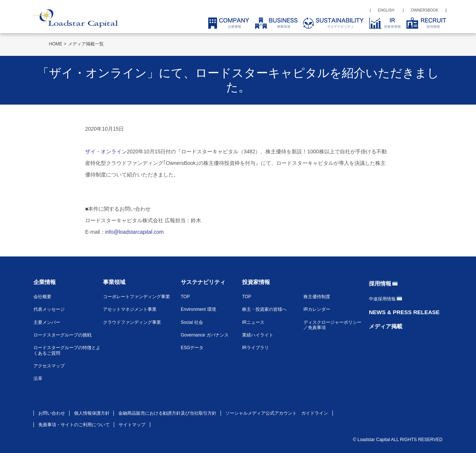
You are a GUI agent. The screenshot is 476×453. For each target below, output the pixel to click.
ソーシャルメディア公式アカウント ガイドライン (277, 413)
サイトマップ (132, 425)
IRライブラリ (255, 348)
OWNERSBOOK (425, 10)
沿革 (38, 379)
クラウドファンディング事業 (132, 322)
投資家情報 (256, 282)
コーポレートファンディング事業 (136, 297)
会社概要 (42, 297)
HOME (56, 44)
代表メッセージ (49, 309)
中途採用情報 (382, 299)
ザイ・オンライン (106, 151)
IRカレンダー (317, 309)
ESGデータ (192, 348)
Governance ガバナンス (205, 335)
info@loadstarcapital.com (134, 232)
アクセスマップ (49, 366)
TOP (185, 297)
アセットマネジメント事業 (130, 309)
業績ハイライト (258, 335)
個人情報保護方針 (92, 413)
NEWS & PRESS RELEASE (404, 312)
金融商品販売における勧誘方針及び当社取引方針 (167, 413)
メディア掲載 (386, 326)
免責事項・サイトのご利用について (74, 425)
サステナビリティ (203, 282)
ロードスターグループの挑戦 (62, 335)
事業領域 (114, 282)
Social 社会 (192, 322)
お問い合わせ (52, 413)
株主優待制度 (317, 297)
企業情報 (45, 282)
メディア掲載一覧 (86, 44)
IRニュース (253, 322)
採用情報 (380, 283)
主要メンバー (47, 322)
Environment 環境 (198, 309)
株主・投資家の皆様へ (264, 309)
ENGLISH (386, 10)
